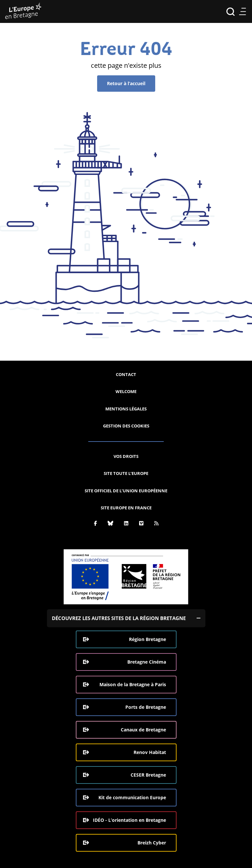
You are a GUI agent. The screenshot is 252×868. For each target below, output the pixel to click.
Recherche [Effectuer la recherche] (231, 12)
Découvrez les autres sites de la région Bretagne (119, 618)
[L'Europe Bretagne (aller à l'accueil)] (23, 11)
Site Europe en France (126, 508)
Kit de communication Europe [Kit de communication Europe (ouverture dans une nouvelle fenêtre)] (132, 797)
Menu (242, 12)
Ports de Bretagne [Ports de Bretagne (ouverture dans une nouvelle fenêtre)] (146, 707)
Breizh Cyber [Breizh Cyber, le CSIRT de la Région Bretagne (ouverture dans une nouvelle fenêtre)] (152, 843)
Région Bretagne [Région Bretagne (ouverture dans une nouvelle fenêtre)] (147, 639)
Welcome (126, 391)
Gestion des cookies (126, 426)
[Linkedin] (126, 523)
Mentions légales (126, 409)
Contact (126, 374)
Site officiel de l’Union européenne (126, 491)
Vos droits (126, 456)
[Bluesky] (110, 523)
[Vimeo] (141, 523)
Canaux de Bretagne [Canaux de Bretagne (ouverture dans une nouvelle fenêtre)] (143, 730)
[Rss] (156, 523)
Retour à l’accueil (126, 83)
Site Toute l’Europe (126, 473)
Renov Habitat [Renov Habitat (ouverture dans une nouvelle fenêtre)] (150, 752)
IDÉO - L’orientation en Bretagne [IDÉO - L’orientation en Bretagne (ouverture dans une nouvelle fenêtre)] (129, 820)
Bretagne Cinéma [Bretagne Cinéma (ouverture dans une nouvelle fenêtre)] (147, 662)
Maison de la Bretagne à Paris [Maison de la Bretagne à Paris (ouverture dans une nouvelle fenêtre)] (133, 684)
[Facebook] (95, 523)
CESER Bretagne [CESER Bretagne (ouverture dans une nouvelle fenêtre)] (148, 775)
